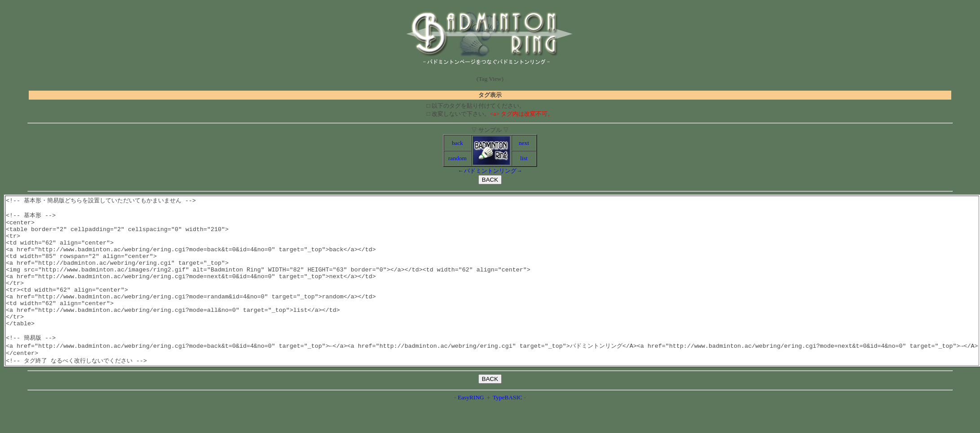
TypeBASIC (508, 425)
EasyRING (471, 425)
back (457, 143)
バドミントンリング (490, 171)
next (524, 143)
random (457, 158)
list (524, 158)
